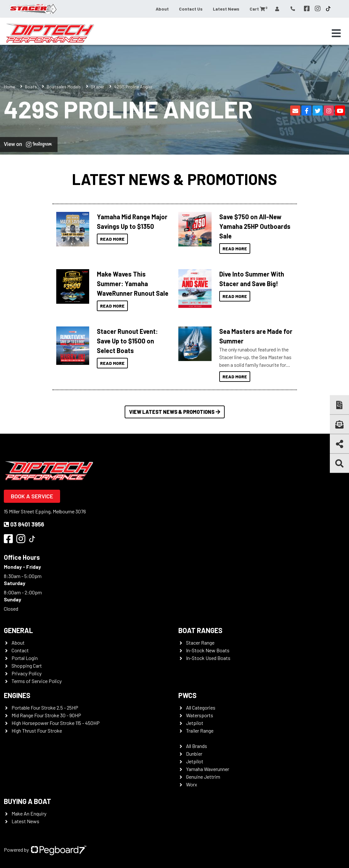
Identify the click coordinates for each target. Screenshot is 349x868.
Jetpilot (195, 723)
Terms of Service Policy (37, 681)
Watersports (200, 715)
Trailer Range (200, 731)
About (162, 9)
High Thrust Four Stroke (37, 731)
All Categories (201, 707)
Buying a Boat (27, 801)
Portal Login (25, 658)
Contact (20, 650)
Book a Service (32, 496)
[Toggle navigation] (336, 33)
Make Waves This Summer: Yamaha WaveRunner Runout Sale (133, 284)
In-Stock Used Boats (208, 658)
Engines (17, 695)
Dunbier (194, 754)
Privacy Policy (27, 673)
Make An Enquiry (29, 813)
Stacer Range (200, 643)
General (18, 630)
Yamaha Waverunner (208, 769)
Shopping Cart (27, 666)
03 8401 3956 (24, 524)
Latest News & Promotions (174, 179)
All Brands (197, 746)
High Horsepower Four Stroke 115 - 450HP (56, 723)
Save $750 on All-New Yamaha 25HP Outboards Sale (255, 226)
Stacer (97, 87)
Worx (192, 784)
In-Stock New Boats (208, 650)
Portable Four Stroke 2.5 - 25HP (45, 707)
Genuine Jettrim (203, 777)
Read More (112, 239)
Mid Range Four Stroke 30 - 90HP (46, 715)
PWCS (187, 695)
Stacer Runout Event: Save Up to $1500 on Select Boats (127, 341)
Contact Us (191, 9)
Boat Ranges (200, 630)
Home (9, 87)
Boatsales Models (64, 87)
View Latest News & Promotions (175, 412)
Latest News (226, 9)
